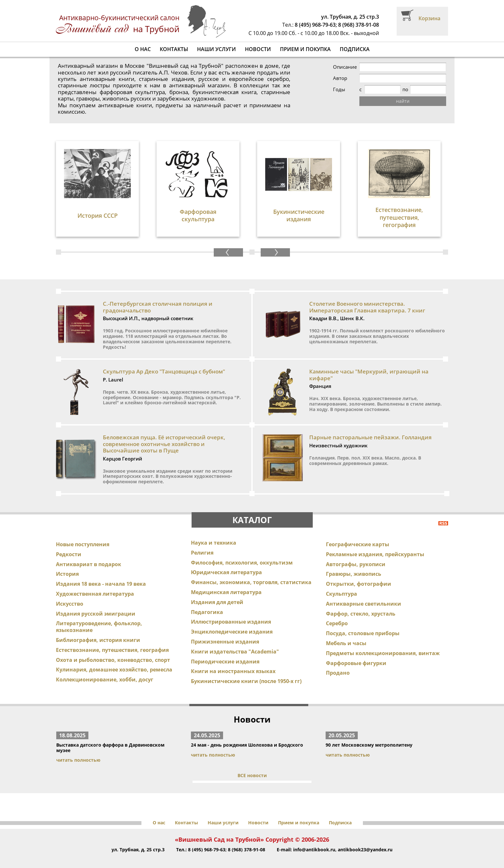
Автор (340, 78)
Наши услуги (216, 49)
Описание (345, 67)
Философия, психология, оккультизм (242, 553)
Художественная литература (95, 585)
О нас (143, 49)
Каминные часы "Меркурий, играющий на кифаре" (369, 366)
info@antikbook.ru (314, 841)
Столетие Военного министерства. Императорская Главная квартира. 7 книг (367, 298)
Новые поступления (83, 535)
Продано (338, 664)
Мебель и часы (346, 634)
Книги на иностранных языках (233, 662)
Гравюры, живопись (354, 565)
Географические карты (358, 535)
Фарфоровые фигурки (356, 654)
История (67, 565)
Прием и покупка (305, 49)
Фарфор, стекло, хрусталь (361, 604)
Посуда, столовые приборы (363, 624)
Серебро (337, 614)
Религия (202, 544)
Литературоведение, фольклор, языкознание (99, 618)
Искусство (70, 595)
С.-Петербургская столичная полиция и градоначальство (158, 298)
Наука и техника (214, 534)
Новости (258, 49)
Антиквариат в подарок (89, 555)
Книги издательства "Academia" (235, 643)
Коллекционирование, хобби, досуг (105, 671)
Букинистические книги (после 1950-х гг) (246, 672)
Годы (339, 89)
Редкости (69, 545)
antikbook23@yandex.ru (365, 841)
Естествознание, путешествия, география (112, 641)
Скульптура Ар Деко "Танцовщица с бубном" (164, 362)
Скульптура (342, 585)
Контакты (174, 49)
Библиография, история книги (98, 631)
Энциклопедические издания (232, 623)
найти (403, 101)
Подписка (355, 49)
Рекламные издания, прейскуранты (375, 545)
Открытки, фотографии (359, 575)
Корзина (429, 18)
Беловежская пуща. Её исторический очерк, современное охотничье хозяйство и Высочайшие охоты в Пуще (164, 435)
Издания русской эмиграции (96, 604)
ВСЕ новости (252, 766)
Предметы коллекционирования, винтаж (383, 644)
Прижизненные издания (225, 633)
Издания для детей (217, 593)
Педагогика (207, 603)
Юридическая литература (226, 563)
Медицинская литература (226, 583)
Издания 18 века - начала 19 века (101, 575)
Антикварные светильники (364, 595)
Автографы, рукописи (356, 555)
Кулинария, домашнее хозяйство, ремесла (114, 661)
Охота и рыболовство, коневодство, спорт (113, 651)
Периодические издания (225, 652)
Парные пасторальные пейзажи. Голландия (370, 428)
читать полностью (78, 751)
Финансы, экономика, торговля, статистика (251, 573)
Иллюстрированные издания (231, 613)
